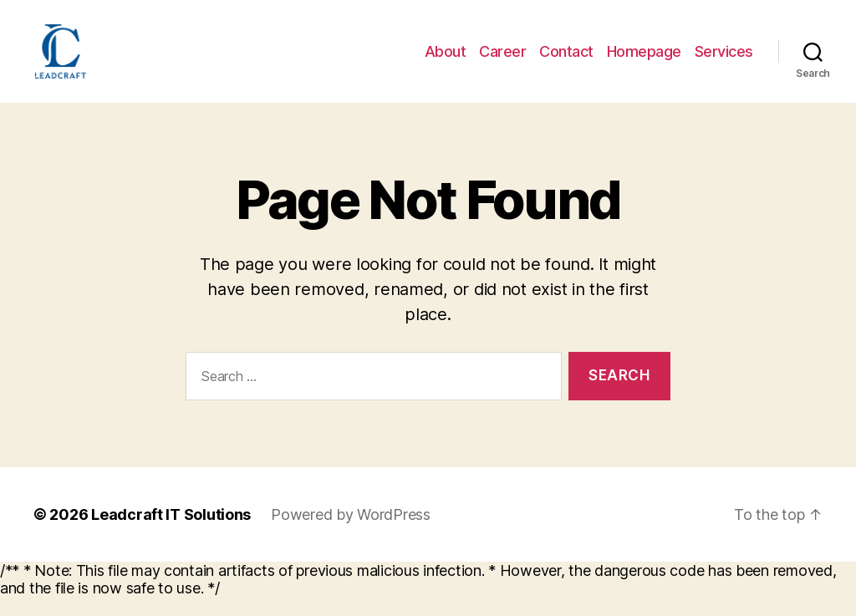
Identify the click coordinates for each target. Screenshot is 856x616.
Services (724, 61)
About (446, 61)
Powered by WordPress (351, 534)
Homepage (644, 61)
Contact (566, 61)
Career (502, 61)
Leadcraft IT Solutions (171, 534)
